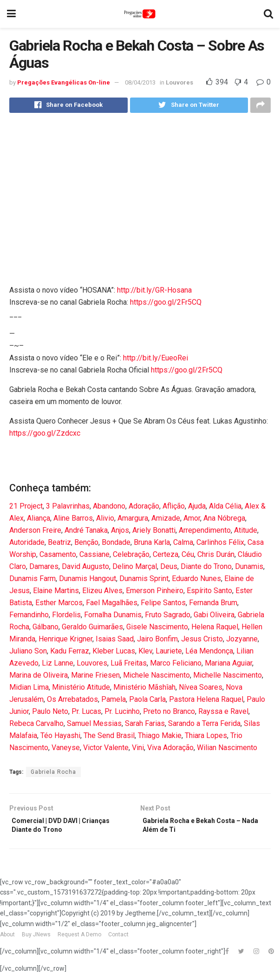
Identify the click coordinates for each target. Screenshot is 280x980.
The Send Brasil (109, 738)
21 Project (26, 508)
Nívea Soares (201, 689)
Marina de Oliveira (39, 677)
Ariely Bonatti (154, 532)
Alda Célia (225, 508)
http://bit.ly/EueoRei (156, 360)
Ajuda (197, 508)
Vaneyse (66, 750)
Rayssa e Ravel (223, 714)
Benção (86, 545)
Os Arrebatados (72, 702)
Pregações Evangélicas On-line (64, 82)
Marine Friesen (95, 677)
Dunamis (249, 569)
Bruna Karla (152, 545)
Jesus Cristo (202, 641)
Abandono (109, 508)
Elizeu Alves (102, 593)
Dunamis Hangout (88, 581)
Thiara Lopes (206, 738)
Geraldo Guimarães (92, 629)
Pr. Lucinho (122, 714)
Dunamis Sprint (144, 581)
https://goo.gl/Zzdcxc (45, 435)
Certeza (166, 557)
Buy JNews (36, 941)
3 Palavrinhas (68, 508)
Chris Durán (216, 557)
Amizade (166, 520)
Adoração (144, 508)
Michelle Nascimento (228, 677)
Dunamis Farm (33, 581)
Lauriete (169, 653)
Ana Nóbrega (224, 520)
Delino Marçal (135, 569)
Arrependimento (205, 532)
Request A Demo (79, 941)
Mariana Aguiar (228, 665)
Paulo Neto (50, 714)
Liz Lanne (58, 665)
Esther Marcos (59, 605)
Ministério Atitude (81, 689)
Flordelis (66, 617)
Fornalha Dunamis (113, 617)
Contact (118, 941)
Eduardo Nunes (196, 581)
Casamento (58, 557)
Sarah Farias (145, 726)
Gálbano (46, 629)
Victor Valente (106, 750)
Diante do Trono (206, 569)
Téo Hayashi (60, 738)
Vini (138, 750)
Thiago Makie (160, 738)
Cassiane (94, 557)
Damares (44, 569)
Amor (192, 520)
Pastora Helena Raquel (206, 702)
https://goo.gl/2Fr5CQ (166, 304)
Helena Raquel (215, 629)
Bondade (116, 545)
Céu (188, 557)
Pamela (114, 702)
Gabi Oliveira (214, 617)
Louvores (179, 82)
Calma (183, 545)
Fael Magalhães (112, 605)
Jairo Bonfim (157, 641)
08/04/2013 (140, 82)
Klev (145, 653)
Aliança (39, 520)
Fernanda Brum (213, 605)
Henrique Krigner (65, 641)
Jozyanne (242, 641)
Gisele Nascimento (157, 629)
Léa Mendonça (209, 653)
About (7, 941)
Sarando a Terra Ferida (204, 726)
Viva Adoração (170, 750)
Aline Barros (73, 520)
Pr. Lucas (86, 714)
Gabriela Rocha (53, 774)
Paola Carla (147, 702)
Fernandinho (29, 617)
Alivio (105, 520)
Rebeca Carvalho (36, 726)
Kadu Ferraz (70, 653)
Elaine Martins (56, 593)
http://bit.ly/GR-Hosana (154, 292)
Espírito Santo (209, 593)
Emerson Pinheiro (155, 593)
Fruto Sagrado (168, 617)
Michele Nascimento (156, 677)
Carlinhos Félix (220, 545)
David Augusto (85, 569)
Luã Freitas (129, 665)
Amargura (133, 520)
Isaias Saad (115, 641)
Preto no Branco (169, 714)
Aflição (174, 508)
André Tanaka (86, 532)
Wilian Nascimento (227, 750)
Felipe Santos (163, 605)
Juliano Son (28, 653)
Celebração (131, 557)
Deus (169, 569)
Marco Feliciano (176, 665)
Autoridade (27, 545)
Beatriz (59, 545)
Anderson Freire (35, 532)
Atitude (246, 532)
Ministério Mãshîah (144, 689)
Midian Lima (29, 689)
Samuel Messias (94, 726)
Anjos (120, 532)
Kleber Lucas (114, 653)
